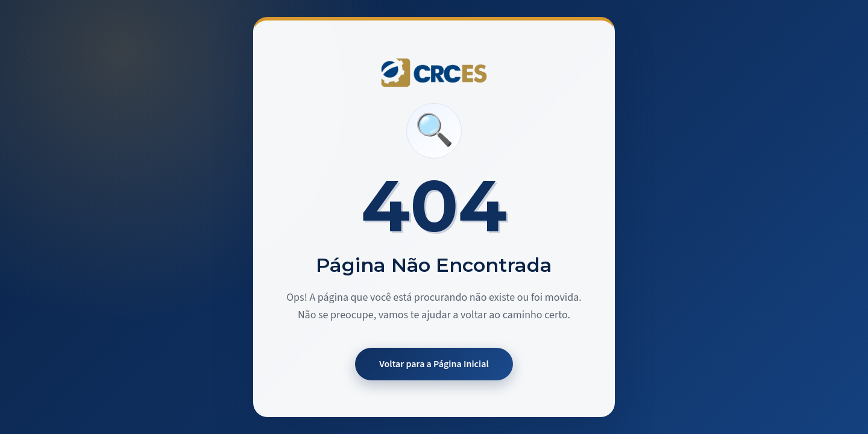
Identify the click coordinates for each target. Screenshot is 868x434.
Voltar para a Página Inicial (434, 364)
